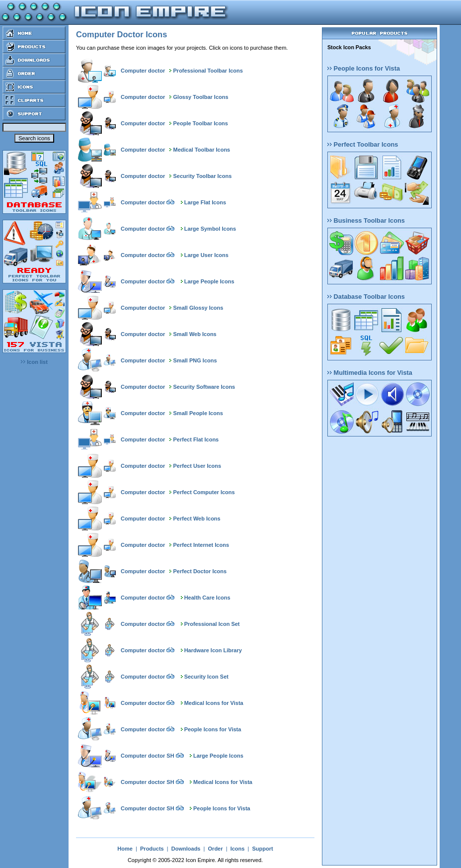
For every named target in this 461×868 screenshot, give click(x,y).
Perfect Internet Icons (201, 545)
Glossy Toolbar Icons (201, 97)
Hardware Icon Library (213, 650)
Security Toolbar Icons (203, 176)
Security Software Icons (204, 387)
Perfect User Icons (197, 466)
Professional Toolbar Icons (208, 71)
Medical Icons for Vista (214, 703)
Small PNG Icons (195, 360)
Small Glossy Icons (198, 308)
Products (152, 849)
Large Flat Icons (205, 202)
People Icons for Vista (213, 729)
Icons (238, 849)
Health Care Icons (207, 598)
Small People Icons (198, 413)
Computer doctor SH (148, 756)
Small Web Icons (195, 334)
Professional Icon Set (212, 624)
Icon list (34, 362)
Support (262, 849)
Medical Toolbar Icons (202, 150)
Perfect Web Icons (197, 519)
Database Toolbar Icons (366, 297)
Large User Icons (206, 255)
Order (216, 849)
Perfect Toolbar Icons (363, 144)
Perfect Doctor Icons (200, 571)
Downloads (186, 849)
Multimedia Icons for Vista (370, 373)
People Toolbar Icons (201, 123)
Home (125, 849)
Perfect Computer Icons (204, 492)
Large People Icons (209, 281)
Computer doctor (143, 71)
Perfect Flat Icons (196, 439)
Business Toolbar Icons (366, 220)
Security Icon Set (206, 677)
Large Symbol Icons (210, 229)
